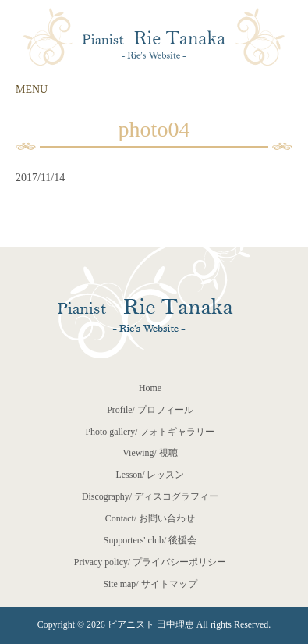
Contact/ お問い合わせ (150, 518)
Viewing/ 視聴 (150, 453)
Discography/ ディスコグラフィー (150, 496)
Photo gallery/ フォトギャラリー (150, 432)
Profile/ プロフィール (150, 410)
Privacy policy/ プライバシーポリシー (150, 562)
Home (150, 388)
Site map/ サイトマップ (150, 584)
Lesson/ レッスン (150, 475)
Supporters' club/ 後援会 (150, 540)
